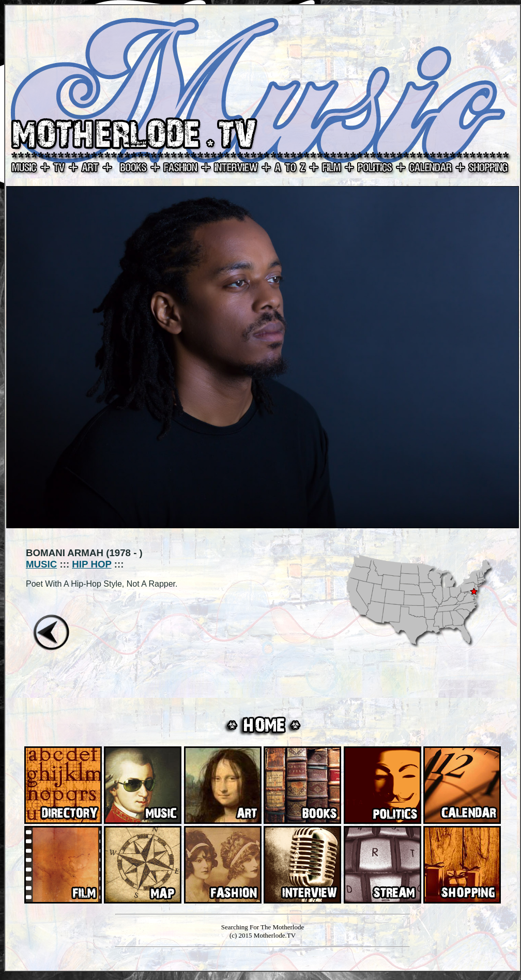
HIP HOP (91, 564)
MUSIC (41, 564)
